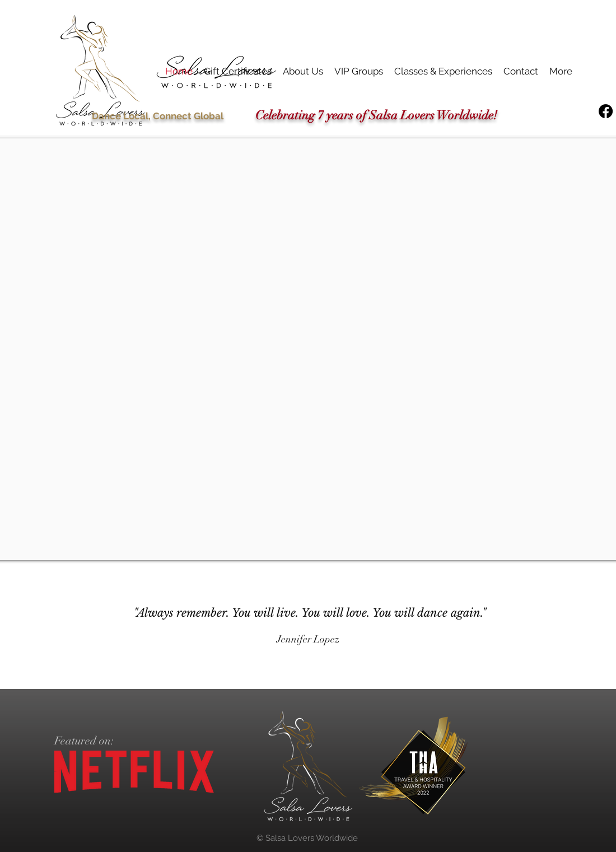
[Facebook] (606, 111)
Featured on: (84, 741)
